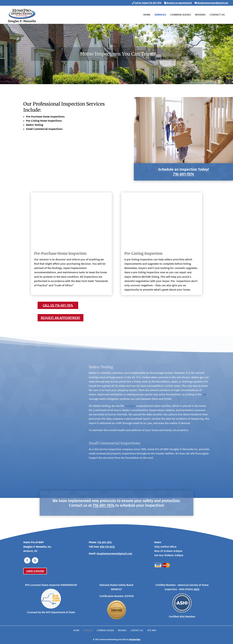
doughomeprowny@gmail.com (211, 3)
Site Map (152, 630)
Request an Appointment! (178, 3)
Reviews (200, 15)
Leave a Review (35, 571)
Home (147, 15)
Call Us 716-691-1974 (58, 305)
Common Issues (180, 15)
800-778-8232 (107, 547)
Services (160, 15)
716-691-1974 (184, 174)
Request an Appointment (61, 318)
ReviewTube (135, 639)
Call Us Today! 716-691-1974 (147, 3)
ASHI (197, 589)
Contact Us (217, 15)
